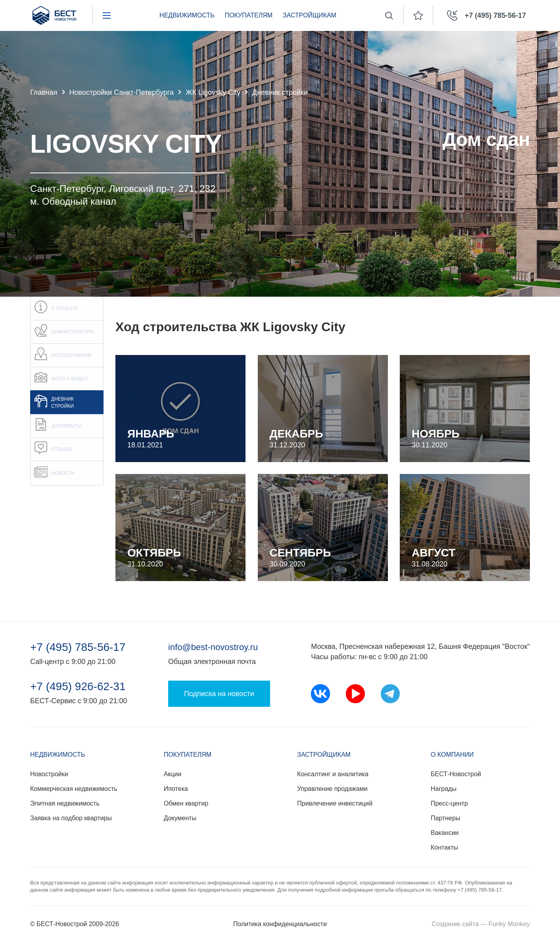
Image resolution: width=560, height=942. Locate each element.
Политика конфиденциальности (280, 924)
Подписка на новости (219, 694)
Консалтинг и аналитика (333, 774)
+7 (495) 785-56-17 (78, 647)
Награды (444, 789)
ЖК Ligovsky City (213, 92)
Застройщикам (310, 15)
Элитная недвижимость (65, 803)
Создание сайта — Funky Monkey (481, 924)
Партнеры (445, 818)
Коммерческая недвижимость (74, 789)
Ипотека (176, 789)
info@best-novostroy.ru (213, 647)
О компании (452, 755)
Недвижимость (187, 15)
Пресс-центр (449, 803)
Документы (180, 818)
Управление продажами (332, 789)
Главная (44, 92)
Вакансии (445, 833)
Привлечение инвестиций (335, 803)
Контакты (444, 847)
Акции (173, 774)
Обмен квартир (186, 803)
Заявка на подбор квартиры (71, 818)
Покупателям (249, 15)
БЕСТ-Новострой (456, 774)
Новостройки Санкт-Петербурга (122, 92)
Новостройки (49, 774)
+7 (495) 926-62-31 (78, 687)
